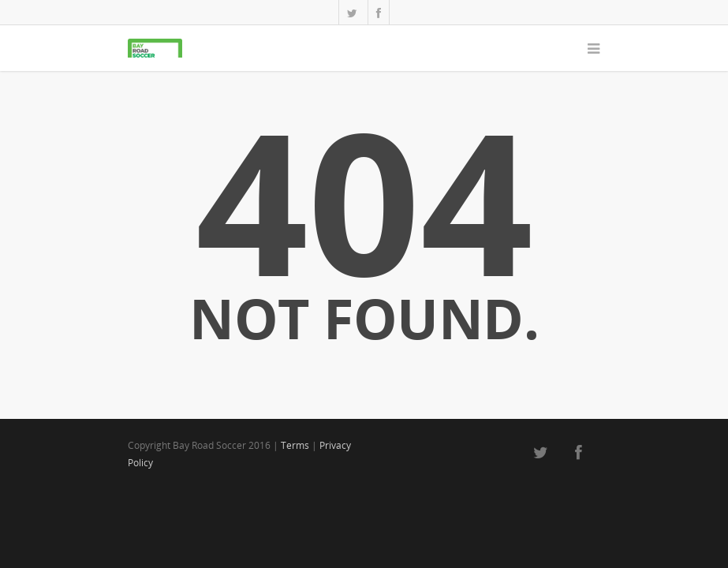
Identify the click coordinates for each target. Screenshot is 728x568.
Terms (295, 445)
